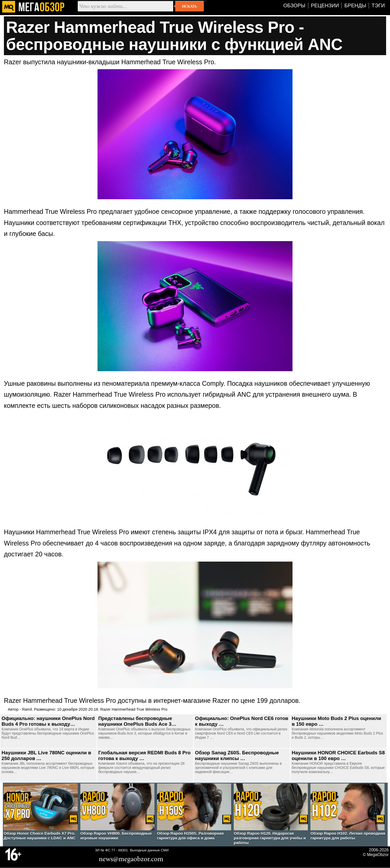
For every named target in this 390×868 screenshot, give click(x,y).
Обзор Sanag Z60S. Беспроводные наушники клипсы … (237, 756)
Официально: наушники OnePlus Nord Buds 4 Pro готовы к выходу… (48, 721)
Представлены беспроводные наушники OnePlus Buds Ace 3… (137, 721)
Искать (189, 6)
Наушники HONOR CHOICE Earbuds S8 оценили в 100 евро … (338, 756)
